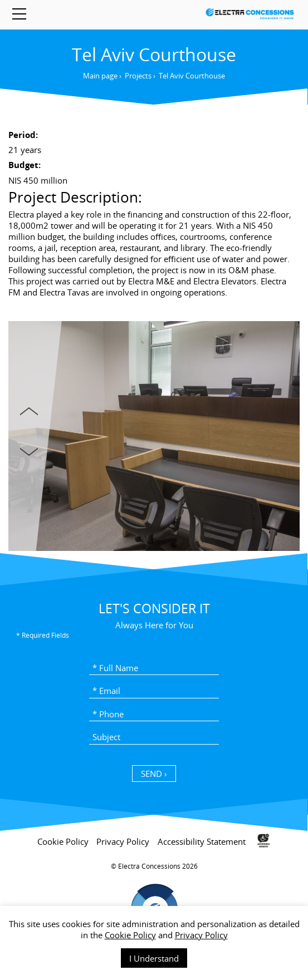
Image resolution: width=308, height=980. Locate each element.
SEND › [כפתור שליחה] (154, 774)
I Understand (154, 958)
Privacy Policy (201, 935)
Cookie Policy (130, 935)
